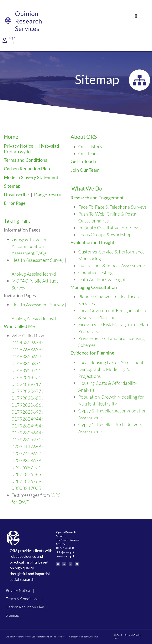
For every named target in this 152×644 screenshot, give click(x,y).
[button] (136, 16)
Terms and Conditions (25, 160)
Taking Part (17, 221)
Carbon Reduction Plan (27, 169)
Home (11, 137)
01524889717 (26, 384)
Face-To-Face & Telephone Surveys (112, 207)
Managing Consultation (94, 287)
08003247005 (26, 488)
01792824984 (26, 426)
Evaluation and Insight (92, 242)
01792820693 (26, 412)
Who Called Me (19, 326)
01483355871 (26, 363)
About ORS (84, 137)
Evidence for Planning (92, 353)
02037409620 (26, 453)
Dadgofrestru (48, 194)
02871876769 (26, 481)
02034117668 (26, 447)
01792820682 (26, 398)
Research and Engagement (97, 198)
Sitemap (12, 186)
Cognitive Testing (95, 273)
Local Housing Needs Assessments (112, 362)
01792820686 (26, 405)
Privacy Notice (19, 146)
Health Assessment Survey (38, 260)
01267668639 (26, 350)
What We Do (87, 188)
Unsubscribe (16, 194)
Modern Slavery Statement (31, 177)
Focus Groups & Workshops (106, 235)
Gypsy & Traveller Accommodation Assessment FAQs (29, 246)
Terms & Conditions (22, 599)
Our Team (88, 154)
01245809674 (26, 343)
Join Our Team (85, 170)
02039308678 (26, 460)
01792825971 (26, 440)
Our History (90, 147)
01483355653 (26, 356)
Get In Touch (83, 161)
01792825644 (26, 433)
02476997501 (26, 467)
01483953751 (26, 370)
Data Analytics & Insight (102, 279)
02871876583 (26, 474)
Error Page (15, 203)
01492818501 (26, 377)
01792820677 (26, 391)
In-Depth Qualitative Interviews (110, 228)
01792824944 (26, 419)
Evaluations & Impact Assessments (112, 266)
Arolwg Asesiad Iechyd (34, 274)
